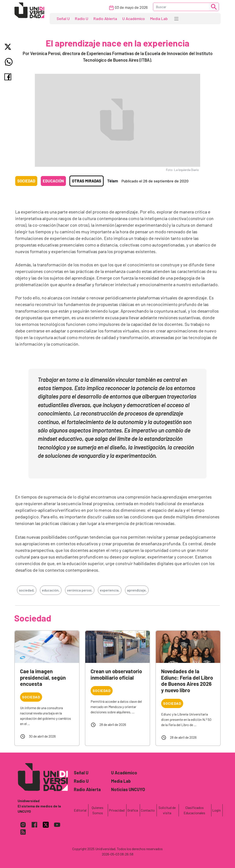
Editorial (80, 810)
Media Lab (159, 19)
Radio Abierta (105, 19)
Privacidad (117, 810)
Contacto (148, 810)
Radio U (82, 19)
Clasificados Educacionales (194, 810)
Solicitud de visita (167, 810)
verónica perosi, (80, 590)
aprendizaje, (137, 590)
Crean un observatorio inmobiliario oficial (116, 674)
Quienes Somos (98, 810)
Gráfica (133, 810)
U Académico (134, 19)
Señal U (63, 19)
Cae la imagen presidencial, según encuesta (43, 678)
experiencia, (110, 590)
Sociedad (26, 181)
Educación (53, 181)
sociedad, (27, 590)
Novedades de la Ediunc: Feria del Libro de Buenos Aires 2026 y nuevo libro (187, 681)
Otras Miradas (87, 181)
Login (216, 810)
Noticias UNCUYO (128, 789)
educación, (51, 590)
